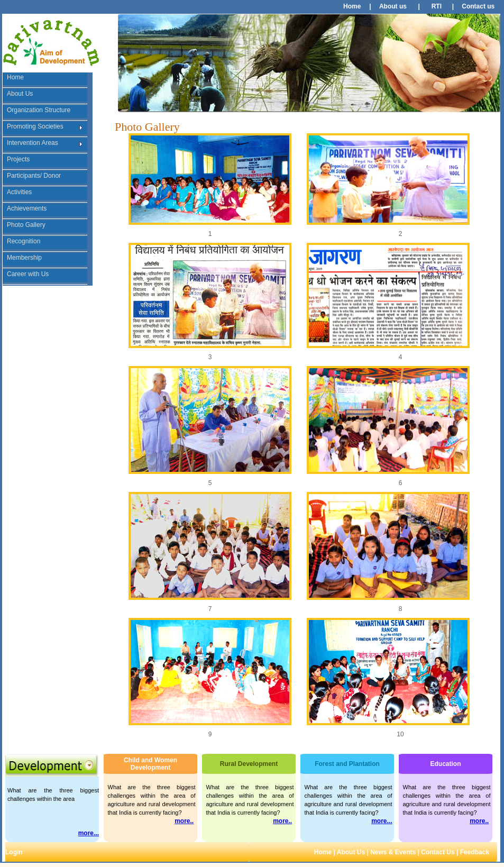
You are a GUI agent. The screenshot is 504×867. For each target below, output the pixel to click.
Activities (19, 192)
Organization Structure (39, 110)
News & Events (393, 852)
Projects (18, 159)
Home (352, 6)
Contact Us (437, 852)
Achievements (27, 208)
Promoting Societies (35, 126)
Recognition (24, 241)
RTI (437, 6)
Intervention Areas (33, 143)
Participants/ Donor (34, 176)
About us (393, 6)
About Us (20, 94)
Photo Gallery (26, 225)
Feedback (476, 852)
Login (14, 852)
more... (89, 833)
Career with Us (28, 274)
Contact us (478, 6)
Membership (24, 258)
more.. (184, 821)
